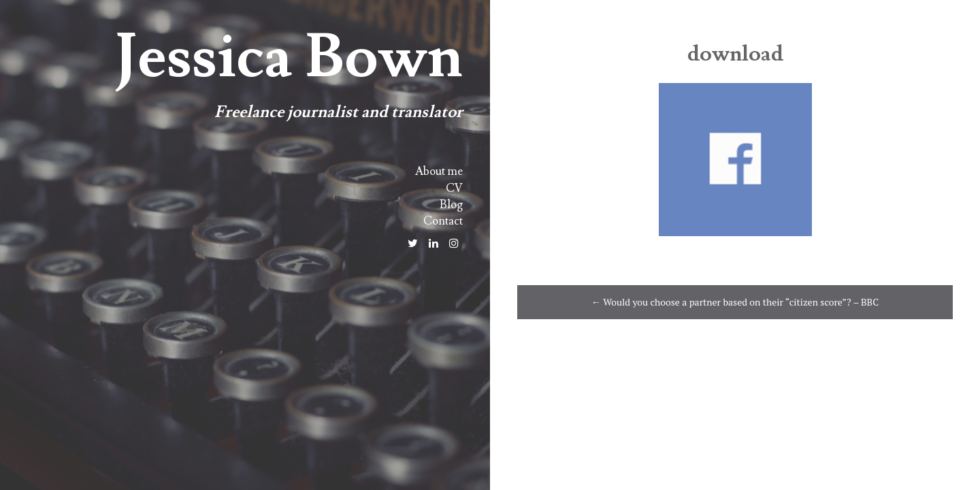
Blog (451, 205)
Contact (443, 221)
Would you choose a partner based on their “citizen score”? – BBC (735, 302)
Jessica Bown (289, 58)
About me (439, 171)
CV (454, 189)
